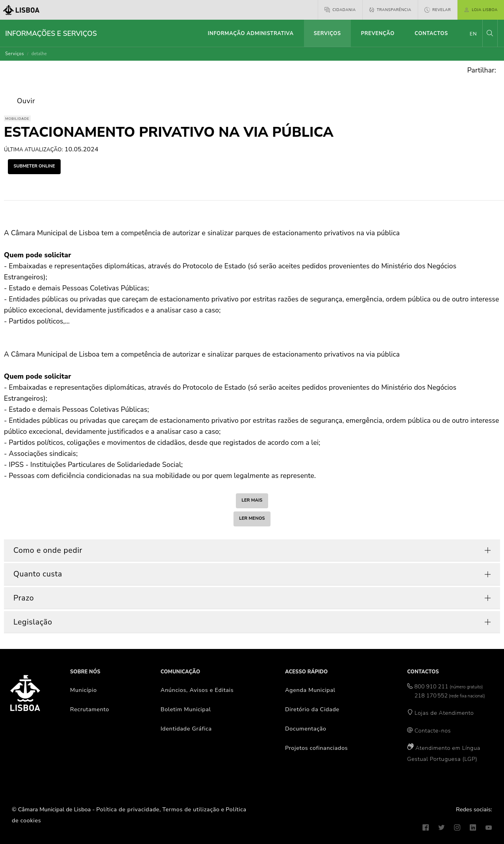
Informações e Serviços (51, 33)
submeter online (34, 166)
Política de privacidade (128, 809)
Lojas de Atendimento (444, 713)
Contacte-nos (433, 731)
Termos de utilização (191, 809)
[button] (490, 33)
